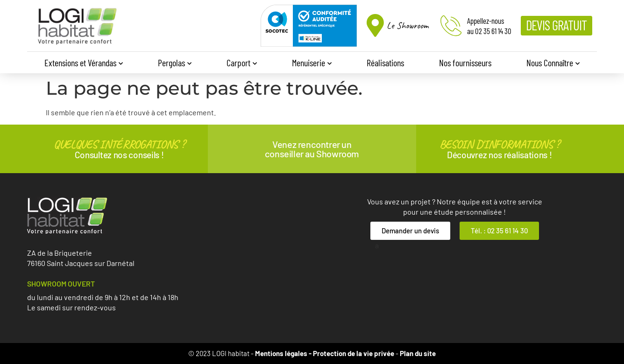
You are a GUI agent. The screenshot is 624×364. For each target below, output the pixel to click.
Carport (242, 64)
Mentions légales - (284, 353)
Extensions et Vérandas (84, 64)
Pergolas (175, 64)
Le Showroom (408, 25)
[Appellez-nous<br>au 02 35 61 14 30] (451, 25)
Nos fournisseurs (465, 63)
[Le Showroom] (375, 25)
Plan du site (418, 353)
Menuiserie (312, 64)
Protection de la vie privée (354, 353)
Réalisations (385, 63)
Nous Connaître (553, 64)
